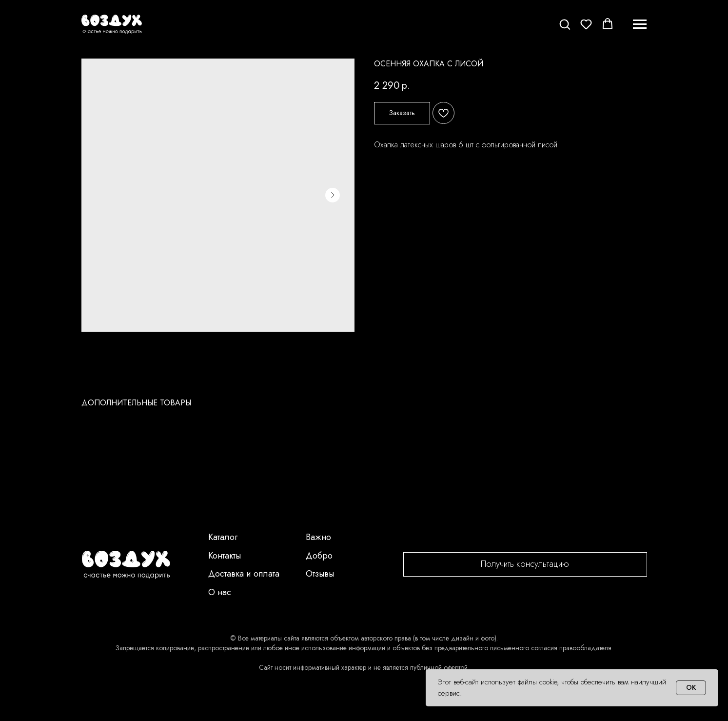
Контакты (225, 556)
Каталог (223, 537)
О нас (220, 592)
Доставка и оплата (244, 574)
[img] (126, 565)
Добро (319, 556)
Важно (318, 537)
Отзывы (320, 574)
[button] (565, 24)
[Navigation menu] (640, 24)
